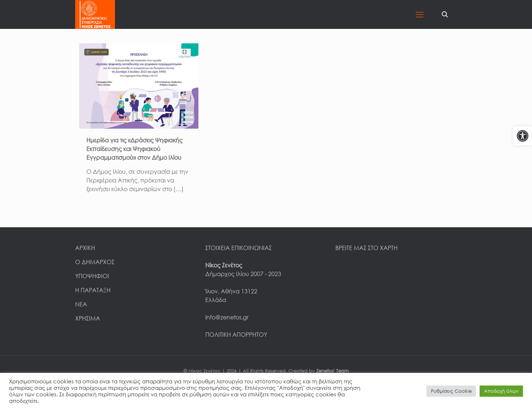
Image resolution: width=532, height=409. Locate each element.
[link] (523, 136)
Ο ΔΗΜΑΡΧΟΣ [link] (95, 262)
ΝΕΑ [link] (81, 304)
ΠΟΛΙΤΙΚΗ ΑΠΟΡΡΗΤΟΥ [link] (236, 335)
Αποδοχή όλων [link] (501, 391)
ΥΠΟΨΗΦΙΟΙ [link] (92, 276)
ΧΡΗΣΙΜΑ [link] (88, 318)
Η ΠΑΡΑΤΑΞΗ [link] (93, 290)
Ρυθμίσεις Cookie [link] (451, 391)
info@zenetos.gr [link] (227, 317)
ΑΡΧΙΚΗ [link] (85, 248)
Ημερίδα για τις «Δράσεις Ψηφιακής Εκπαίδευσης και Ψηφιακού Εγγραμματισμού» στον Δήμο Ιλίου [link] (134, 149)
